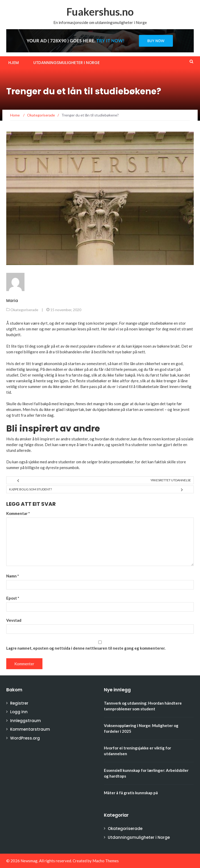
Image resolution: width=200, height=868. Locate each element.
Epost (13, 598)
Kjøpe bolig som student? (30, 489)
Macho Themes (106, 861)
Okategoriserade (24, 310)
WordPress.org (25, 738)
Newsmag (29, 861)
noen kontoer (164, 439)
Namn (13, 576)
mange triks (103, 404)
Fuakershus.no (100, 12)
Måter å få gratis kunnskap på (131, 793)
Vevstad (14, 620)
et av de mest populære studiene (84, 346)
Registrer (19, 703)
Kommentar (18, 513)
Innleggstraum (26, 721)
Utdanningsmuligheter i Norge (67, 63)
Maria (12, 301)
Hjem (14, 63)
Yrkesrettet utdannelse (171, 480)
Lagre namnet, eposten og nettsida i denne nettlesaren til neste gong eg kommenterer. (86, 648)
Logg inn (19, 712)
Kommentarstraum (30, 729)
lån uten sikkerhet (145, 364)
